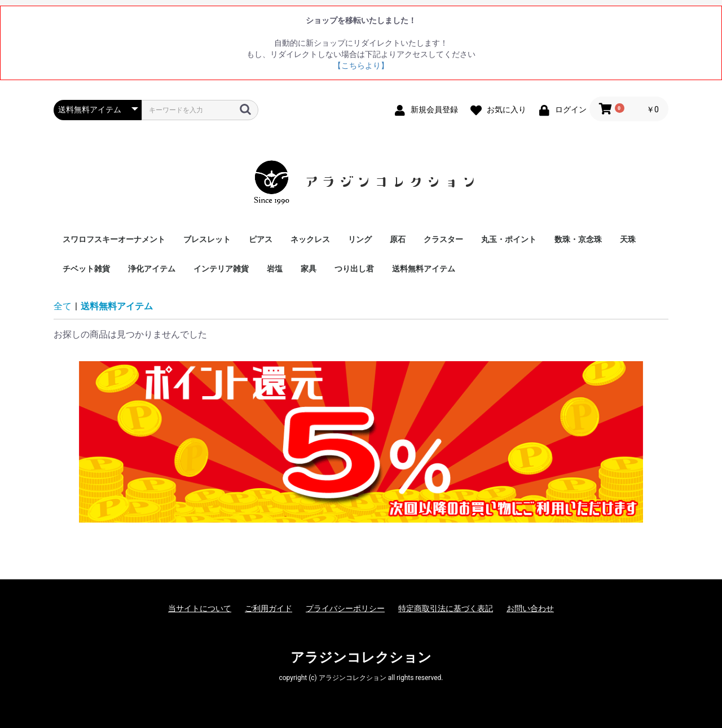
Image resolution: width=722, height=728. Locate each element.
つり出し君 (354, 269)
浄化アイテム (152, 269)
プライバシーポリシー (345, 608)
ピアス (261, 239)
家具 (309, 269)
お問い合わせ (530, 608)
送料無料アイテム (424, 269)
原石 (398, 239)
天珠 (628, 239)
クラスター (443, 239)
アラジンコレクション (361, 657)
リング (360, 239)
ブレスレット (207, 239)
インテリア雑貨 (221, 269)
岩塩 (275, 269)
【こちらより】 (361, 65)
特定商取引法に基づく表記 (446, 608)
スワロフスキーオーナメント (114, 239)
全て (63, 306)
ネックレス (310, 239)
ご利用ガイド (268, 608)
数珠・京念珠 (578, 239)
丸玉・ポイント (509, 239)
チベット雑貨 (86, 269)
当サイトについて (200, 608)
